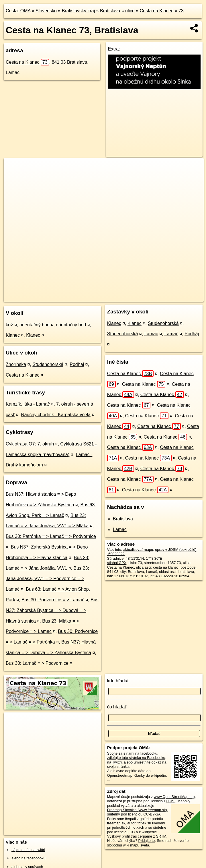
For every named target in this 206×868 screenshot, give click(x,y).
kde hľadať (118, 681)
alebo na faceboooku (29, 858)
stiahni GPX (117, 563)
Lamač (151, 334)
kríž (9, 325)
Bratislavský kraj (79, 11)
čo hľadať (117, 707)
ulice (130, 11)
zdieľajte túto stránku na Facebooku (136, 758)
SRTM (161, 836)
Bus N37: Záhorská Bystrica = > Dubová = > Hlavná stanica (52, 610)
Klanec (13, 335)
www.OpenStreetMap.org (174, 797)
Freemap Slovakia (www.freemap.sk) (137, 810)
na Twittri (114, 762)
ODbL (171, 801)
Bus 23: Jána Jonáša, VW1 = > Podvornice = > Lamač (47, 579)
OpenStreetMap (86, 297)
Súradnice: (116, 558)
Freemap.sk (115, 297)
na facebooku (146, 753)
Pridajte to (147, 841)
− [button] (14, 177)
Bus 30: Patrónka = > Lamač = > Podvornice (51, 536)
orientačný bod (35, 325)
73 (181, 11)
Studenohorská (48, 364)
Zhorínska (16, 364)
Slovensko (46, 11)
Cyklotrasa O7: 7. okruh (30, 444)
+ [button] (14, 168)
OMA (25, 11)
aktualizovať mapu (138, 550)
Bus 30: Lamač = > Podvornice (37, 663)
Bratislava (110, 11)
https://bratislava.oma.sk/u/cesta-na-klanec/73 (168, 297)
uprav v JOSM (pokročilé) (176, 550)
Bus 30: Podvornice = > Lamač (53, 600)
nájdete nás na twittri (28, 850)
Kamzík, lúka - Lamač (28, 404)
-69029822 (116, 554)
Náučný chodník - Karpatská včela (56, 415)
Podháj (77, 364)
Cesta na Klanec (157, 11)
